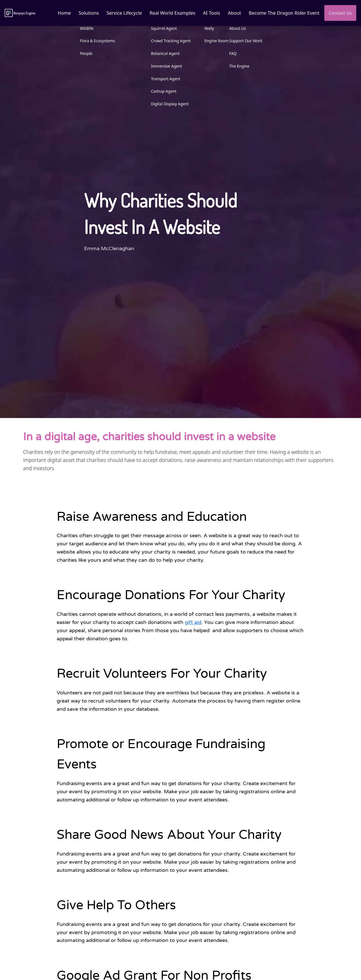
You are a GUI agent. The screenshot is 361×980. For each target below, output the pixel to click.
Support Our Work (244, 41)
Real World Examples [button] (170, 13)
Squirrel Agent (161, 28)
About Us (236, 28)
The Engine (238, 66)
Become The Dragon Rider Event (283, 13)
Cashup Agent (161, 91)
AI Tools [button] (210, 13)
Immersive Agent (164, 66)
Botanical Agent (162, 53)
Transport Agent (163, 79)
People (82, 53)
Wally (207, 28)
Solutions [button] (85, 13)
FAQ (231, 53)
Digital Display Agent (167, 104)
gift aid (193, 622)
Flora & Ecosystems (93, 41)
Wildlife (83, 28)
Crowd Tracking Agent (168, 41)
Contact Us (340, 13)
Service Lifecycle (121, 13)
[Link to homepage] (20, 13)
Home (60, 13)
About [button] (233, 13)
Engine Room (215, 41)
